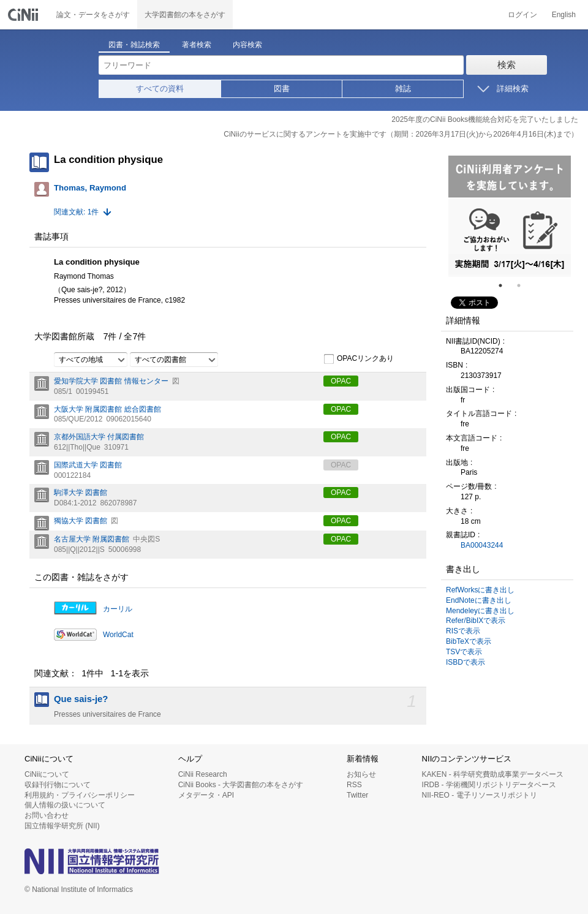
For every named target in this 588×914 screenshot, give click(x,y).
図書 (282, 89)
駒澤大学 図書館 (81, 493)
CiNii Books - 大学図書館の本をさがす (241, 785)
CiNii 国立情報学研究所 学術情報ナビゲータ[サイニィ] (24, 15)
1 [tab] (505, 285)
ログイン (522, 15)
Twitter (357, 795)
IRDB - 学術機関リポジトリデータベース (489, 785)
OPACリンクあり (359, 359)
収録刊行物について (58, 785)
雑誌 (403, 89)
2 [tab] (524, 285)
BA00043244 (482, 545)
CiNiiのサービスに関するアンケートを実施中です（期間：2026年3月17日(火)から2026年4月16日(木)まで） (401, 134)
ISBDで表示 (466, 662)
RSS (354, 785)
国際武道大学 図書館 (88, 465)
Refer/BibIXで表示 (476, 621)
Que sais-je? (81, 699)
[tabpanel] (510, 216)
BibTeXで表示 (469, 641)
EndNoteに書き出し (479, 600)
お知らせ (361, 774)
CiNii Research (203, 774)
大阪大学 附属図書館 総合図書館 (107, 409)
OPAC (341, 381)
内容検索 (247, 45)
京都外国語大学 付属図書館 (99, 437)
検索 (507, 65)
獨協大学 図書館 (81, 521)
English (564, 15)
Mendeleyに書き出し (480, 611)
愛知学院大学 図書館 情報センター (111, 381)
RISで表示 (463, 631)
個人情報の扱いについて (65, 805)
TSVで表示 (464, 652)
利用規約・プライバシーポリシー (80, 795)
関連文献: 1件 (76, 212)
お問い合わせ (47, 815)
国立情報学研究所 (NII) (62, 826)
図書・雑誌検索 (134, 45)
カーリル (118, 609)
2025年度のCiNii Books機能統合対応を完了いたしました (485, 119)
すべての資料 (160, 89)
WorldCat (118, 635)
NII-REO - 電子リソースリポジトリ (480, 795)
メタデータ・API (206, 795)
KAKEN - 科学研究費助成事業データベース (493, 774)
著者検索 (197, 45)
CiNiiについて (47, 774)
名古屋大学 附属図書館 (92, 539)
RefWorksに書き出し (480, 590)
